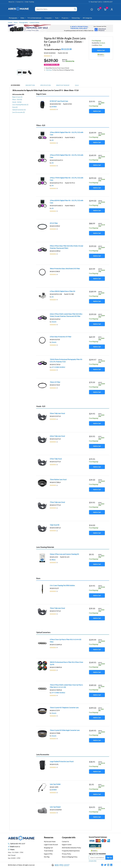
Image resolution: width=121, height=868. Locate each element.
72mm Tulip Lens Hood (57, 608)
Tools (58, 18)
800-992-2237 (20, 844)
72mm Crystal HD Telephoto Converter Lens (64, 708)
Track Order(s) (48, 851)
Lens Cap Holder (55, 784)
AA (53, 140)
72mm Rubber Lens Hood (58, 479)
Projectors (66, 18)
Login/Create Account (51, 845)
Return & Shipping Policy (70, 857)
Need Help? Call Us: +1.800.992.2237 (102, 2)
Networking (76, 18)
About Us (11, 2)
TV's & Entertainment (35, 18)
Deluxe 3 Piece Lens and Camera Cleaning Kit (64, 554)
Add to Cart (101, 50)
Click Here (49, 70)
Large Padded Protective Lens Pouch (62, 761)
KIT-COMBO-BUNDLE (58, 367)
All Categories (87, 18)
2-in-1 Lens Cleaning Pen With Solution (62, 585)
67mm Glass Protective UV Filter (61, 337)
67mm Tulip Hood (56, 459)
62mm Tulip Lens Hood (57, 436)
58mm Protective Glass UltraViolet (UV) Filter (65, 269)
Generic (54, 322)
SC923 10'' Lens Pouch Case (59, 101)
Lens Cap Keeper (55, 807)
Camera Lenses (34, 22)
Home (10, 22)
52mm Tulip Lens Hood (57, 413)
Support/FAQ (48, 854)
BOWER (54, 107)
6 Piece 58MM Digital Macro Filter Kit (62, 291)
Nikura (54, 560)
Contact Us (20, 2)
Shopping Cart (48, 848)
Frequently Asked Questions (71, 851)
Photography (14, 18)
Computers (49, 18)
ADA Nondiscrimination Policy (71, 848)
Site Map (47, 857)
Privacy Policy (66, 854)
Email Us (17, 846)
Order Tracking (29, 2)
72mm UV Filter (55, 382)
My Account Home (50, 842)
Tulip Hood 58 (54, 525)
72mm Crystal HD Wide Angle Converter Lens (65, 730)
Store (16, 22)
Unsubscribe (93, 861)
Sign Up (109, 857)
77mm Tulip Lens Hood (57, 502)
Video (23, 18)
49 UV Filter (54, 223)
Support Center (67, 845)
